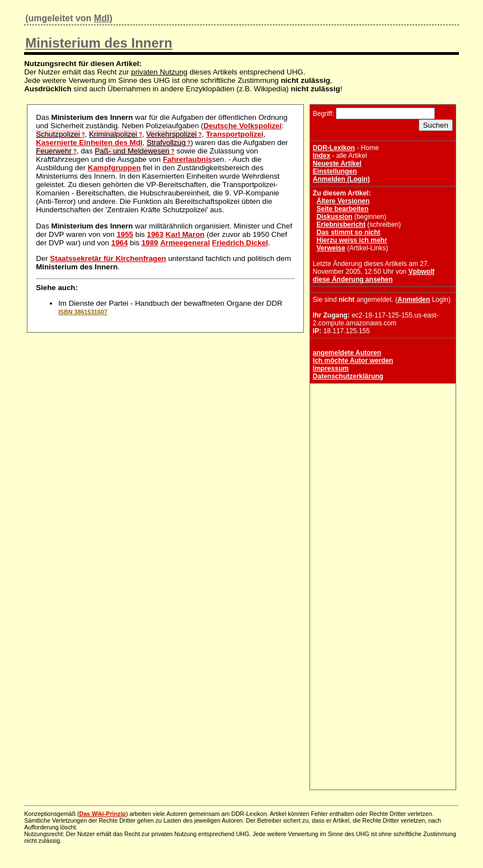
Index (322, 156)
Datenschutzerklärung (348, 376)
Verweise (331, 248)
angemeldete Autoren (347, 353)
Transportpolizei (235, 134)
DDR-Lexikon (334, 148)
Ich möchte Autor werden (353, 361)
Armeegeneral (185, 243)
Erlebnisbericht (341, 225)
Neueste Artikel (337, 164)
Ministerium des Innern (99, 43)
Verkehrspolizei (171, 134)
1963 (155, 234)
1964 (120, 243)
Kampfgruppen (114, 168)
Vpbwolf (422, 272)
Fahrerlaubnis (187, 159)
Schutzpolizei (58, 134)
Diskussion (335, 217)
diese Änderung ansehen (353, 279)
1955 (125, 234)
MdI (102, 18)
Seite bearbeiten (343, 209)
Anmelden (414, 300)
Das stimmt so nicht (349, 232)
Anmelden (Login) (341, 179)
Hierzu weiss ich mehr (352, 240)
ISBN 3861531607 (83, 312)
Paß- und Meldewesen (132, 151)
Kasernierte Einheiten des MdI (89, 143)
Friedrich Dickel (240, 243)
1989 (150, 243)
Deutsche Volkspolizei (242, 126)
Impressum (331, 368)
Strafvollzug (166, 143)
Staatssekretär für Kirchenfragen (108, 258)
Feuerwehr (54, 151)
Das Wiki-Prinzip (102, 814)
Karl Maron (185, 234)
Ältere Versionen (343, 201)
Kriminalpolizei (113, 134)
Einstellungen (335, 171)
